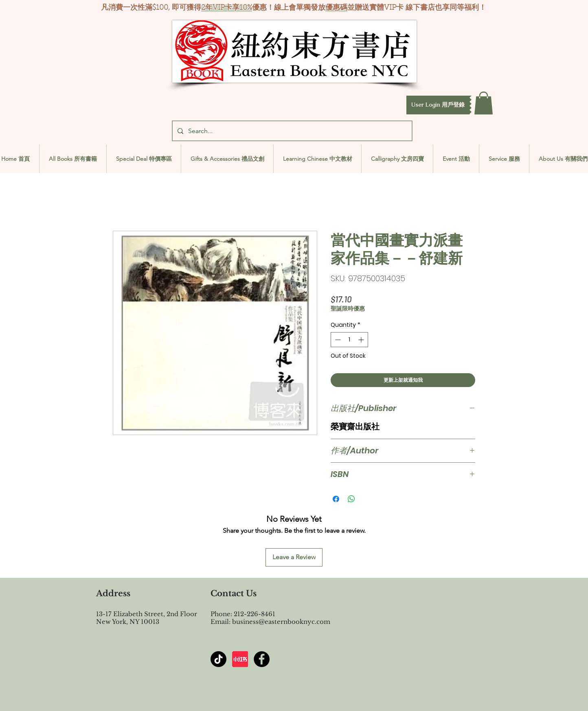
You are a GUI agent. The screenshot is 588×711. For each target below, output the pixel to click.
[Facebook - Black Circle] (262, 659)
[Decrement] (337, 340)
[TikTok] (218, 659)
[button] (438, 105)
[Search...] (291, 131)
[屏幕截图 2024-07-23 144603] (240, 659)
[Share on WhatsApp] (351, 499)
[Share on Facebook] (336, 499)
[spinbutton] (349, 340)
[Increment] (362, 340)
